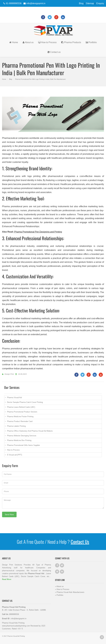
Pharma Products (71, 42)
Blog (81, 3)
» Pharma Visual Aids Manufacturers (70, 592)
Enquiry (100, 3)
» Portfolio (59, 595)
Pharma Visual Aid (14, 397)
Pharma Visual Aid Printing (16, 636)
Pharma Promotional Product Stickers (22, 412)
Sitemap (90, 3)
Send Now (9, 514)
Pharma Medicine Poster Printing (20, 416)
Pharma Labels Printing (16, 426)
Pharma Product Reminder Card (20, 421)
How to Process (47, 42)
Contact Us (80, 542)
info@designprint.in (34, 3)
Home (14, 42)
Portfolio (91, 42)
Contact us (54, 52)
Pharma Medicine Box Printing (19, 440)
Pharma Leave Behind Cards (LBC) (21, 407)
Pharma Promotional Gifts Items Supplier (23, 445)
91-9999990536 (12, 3)
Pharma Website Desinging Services (22, 436)
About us (28, 42)
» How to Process (62, 589)
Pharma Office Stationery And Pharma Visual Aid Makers (30, 431)
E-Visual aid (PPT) (14, 455)
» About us (59, 586)
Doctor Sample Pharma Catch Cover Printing (25, 402)
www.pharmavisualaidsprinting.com (16, 626)
